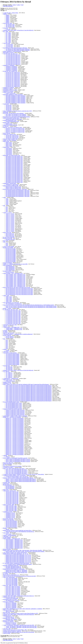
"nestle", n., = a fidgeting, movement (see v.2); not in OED (15, 264)
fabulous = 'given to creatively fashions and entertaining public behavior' (18, 478)
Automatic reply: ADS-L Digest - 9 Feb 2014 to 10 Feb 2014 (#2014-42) (18, 370)
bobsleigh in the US (7, 616)
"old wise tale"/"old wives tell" (10, 491)
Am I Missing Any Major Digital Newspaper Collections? (15, 48)
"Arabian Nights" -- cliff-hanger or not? (11, 327)
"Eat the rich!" (6, 104)
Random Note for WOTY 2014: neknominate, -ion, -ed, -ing (16, 554)
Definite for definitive (8, 263)
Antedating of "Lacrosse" (8, 91)
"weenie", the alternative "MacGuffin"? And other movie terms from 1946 (19, 625)
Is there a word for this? (8, 92)
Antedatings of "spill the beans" (10, 183)
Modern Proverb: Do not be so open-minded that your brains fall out (17, 530)
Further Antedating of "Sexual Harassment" (12, 51)
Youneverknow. (6, 147)
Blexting (5, 528)
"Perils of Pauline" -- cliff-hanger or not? (12, 539)
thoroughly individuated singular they (11, 565)
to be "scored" (6, 533)
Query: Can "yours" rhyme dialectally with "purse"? (14, 468)
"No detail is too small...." (9, 467)
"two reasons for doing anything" (10, 353)
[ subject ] (14, 5)
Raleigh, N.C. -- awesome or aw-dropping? (12, 417)
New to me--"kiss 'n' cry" (8, 463)
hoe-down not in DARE (8, 248)
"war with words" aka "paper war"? (11, 54)
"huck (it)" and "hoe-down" (9, 333)
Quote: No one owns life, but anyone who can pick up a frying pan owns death (20, 576)
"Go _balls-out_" (7, 372)
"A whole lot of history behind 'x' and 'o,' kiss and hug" (15, 476)
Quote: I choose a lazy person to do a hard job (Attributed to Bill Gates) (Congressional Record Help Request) (26, 384)
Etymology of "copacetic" (9, 622)
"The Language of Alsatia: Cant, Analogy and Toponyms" (15, 553)
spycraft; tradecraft (7, 335)
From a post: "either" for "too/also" (11, 585)
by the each (6, 28)
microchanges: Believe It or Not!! (10, 90)
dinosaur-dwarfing (7, 549)
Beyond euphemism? (8, 485)
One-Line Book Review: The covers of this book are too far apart (17, 287)
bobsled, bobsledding (8, 464)
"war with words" (7, 43)
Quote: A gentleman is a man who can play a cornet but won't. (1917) (18, 111)
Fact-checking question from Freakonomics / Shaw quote (15, 189)
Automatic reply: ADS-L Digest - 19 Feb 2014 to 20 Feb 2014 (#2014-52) (19, 596)
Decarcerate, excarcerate (8, 519)
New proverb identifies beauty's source (11, 402)
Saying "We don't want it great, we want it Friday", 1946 (15, 630)
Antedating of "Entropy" (8, 89)
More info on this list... (8, 6)
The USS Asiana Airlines (8, 620)
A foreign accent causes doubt (9, 597)
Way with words (7, 612)
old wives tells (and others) (9, 520)
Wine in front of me (7, 232)
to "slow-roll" (6, 126)
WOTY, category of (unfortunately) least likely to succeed (15, 458)
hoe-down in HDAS (7, 271)
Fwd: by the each (7, 133)
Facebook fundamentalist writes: (10, 120)
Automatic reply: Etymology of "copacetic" (12, 631)
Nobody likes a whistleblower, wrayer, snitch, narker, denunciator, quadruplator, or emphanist (23, 609)
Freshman (5, 331)
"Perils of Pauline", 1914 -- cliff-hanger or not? (13, 273)
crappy (5, 197)
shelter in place (6, 141)
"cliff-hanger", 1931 (7, 536)
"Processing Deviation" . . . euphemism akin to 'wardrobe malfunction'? (18, 334)
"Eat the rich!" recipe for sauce (10, 134)
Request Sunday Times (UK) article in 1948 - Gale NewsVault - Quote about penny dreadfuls (23, 550)
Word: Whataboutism (8, 265)
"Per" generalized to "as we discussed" (11, 303)
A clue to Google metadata (9, 246)
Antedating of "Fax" (7, 383)
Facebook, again (7, 483)
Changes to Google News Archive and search (13, 409)
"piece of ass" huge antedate (9, 577)
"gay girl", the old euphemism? (10, 535)
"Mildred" (5, 456)
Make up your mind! (8, 610)
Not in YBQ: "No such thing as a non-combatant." (14, 113)
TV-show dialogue (7, 537)
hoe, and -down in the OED (9, 237)
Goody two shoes (7, 633)
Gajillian (5, 349)
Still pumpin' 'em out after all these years (12, 155)
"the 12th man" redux (8, 23)
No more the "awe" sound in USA (10, 71)
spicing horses (6, 484)
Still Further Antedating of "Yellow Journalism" (13, 95)
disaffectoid (6, 112)
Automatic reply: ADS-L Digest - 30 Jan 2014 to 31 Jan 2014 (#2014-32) (18, 30)
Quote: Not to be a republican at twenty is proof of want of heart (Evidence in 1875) (21, 613)
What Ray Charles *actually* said (10, 139)
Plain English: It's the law (9, 52)
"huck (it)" (5, 326)
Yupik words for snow (8, 380)
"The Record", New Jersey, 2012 (10, 325)
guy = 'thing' (6, 31)
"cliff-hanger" (6, 352)
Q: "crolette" (6, 574)
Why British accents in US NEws (10, 599)
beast (4, 339)
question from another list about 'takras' (11, 118)
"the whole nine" (7, 366)
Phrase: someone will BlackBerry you (11, 575)
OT (4, 465)
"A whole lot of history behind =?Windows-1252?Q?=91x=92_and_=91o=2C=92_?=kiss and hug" (24, 474)
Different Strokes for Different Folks (11, 186)
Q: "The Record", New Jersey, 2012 (11, 310)
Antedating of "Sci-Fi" (8, 512)
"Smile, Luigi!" (6, 296)
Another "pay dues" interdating (10, 140)
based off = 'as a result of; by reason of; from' (13, 127)
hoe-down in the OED (8, 238)
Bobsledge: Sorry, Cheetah (9, 618)
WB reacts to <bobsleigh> (9, 602)
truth (4, 206)
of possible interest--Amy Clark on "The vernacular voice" (15, 572)
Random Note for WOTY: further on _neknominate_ (14, 569)
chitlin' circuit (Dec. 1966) (9, 505)
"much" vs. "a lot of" (8, 213)
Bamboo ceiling (7, 123)
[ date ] (22, 5)
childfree (5, 14)
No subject (5, 332)
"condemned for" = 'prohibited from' (11, 379)
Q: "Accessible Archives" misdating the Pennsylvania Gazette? (16, 563)
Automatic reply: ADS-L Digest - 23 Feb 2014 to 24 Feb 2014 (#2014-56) (19, 615)
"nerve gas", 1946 (7, 629)
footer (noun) (6, 490)
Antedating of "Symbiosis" (9, 88)
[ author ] (19, 5)
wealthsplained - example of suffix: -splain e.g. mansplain (15, 416)
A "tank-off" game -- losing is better (11, 13)
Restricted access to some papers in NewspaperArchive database (17, 117)
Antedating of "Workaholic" (9, 65)
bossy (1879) (6, 241)
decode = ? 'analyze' (7, 308)
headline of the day (7, 382)
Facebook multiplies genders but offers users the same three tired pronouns (19, 632)
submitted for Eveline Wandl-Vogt (10, 125)
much (4, 242)
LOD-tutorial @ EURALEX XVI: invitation (12, 466)
